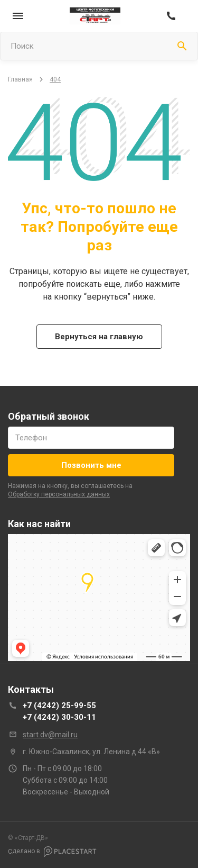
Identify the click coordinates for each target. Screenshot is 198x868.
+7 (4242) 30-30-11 (59, 717)
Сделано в (52, 852)
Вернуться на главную (99, 337)
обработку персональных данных (59, 494)
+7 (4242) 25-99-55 (59, 706)
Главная (20, 79)
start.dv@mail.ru (50, 735)
